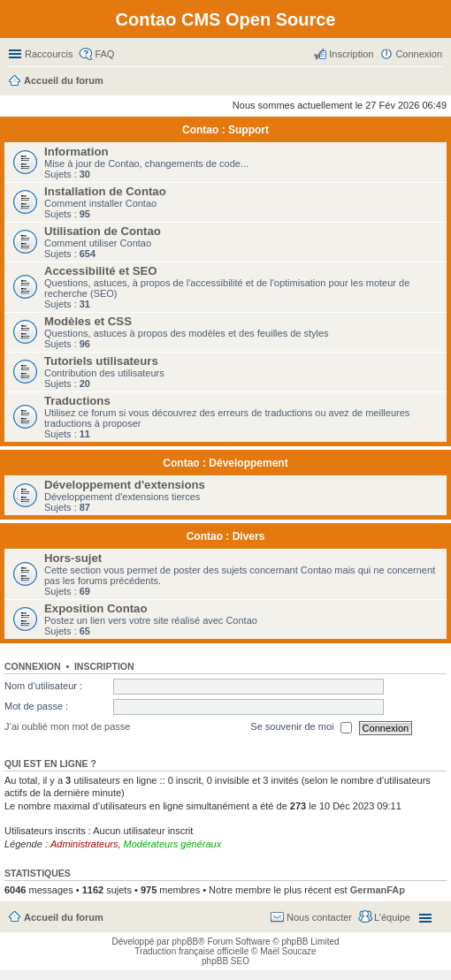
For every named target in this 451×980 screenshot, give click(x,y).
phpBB (185, 942)
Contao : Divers (226, 536)
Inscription (104, 666)
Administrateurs (84, 844)
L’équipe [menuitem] (392, 917)
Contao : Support (225, 130)
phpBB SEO (225, 961)
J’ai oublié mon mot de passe (67, 727)
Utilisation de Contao (103, 231)
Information (76, 152)
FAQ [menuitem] (104, 54)
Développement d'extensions (125, 485)
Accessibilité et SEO (101, 271)
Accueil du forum (64, 917)
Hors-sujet (73, 558)
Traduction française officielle (191, 951)
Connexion (33, 666)
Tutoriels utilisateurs (101, 361)
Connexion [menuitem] (419, 54)
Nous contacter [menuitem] (319, 917)
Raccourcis (49, 54)
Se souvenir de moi (301, 728)
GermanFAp (378, 890)
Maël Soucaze (288, 951)
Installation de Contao (105, 191)
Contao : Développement (225, 463)
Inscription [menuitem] (351, 54)
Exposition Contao (96, 608)
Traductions (77, 401)
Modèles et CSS (88, 321)
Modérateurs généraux (173, 844)
